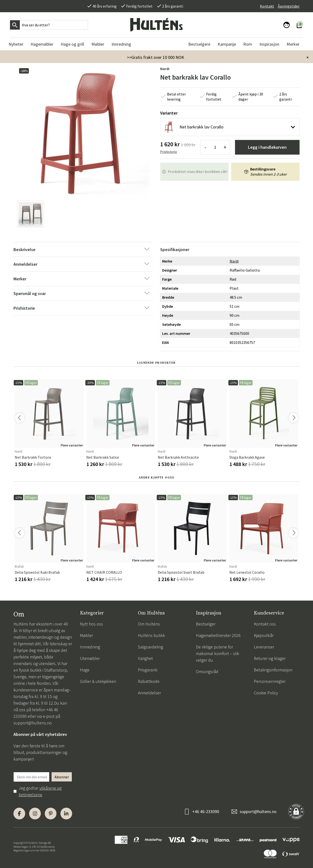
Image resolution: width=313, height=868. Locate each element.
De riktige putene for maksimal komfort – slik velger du (218, 653)
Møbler (86, 635)
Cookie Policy (266, 693)
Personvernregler (270, 681)
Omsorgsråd (207, 672)
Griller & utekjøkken (98, 681)
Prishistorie (169, 152)
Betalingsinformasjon (273, 670)
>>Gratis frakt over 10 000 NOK (156, 57)
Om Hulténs (149, 624)
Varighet (145, 658)
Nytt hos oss (91, 624)
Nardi (165, 69)
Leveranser (264, 647)
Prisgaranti (148, 670)
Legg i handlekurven (267, 147)
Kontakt (267, 6)
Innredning (90, 647)
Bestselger (206, 624)
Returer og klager (270, 658)
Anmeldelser (149, 693)
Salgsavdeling (151, 647)
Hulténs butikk (151, 635)
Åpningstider (289, 6)
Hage (85, 670)
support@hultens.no (33, 723)
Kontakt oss (265, 624)
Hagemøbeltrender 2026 (218, 635)
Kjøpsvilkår (264, 635)
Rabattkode (149, 681)
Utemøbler (90, 658)
